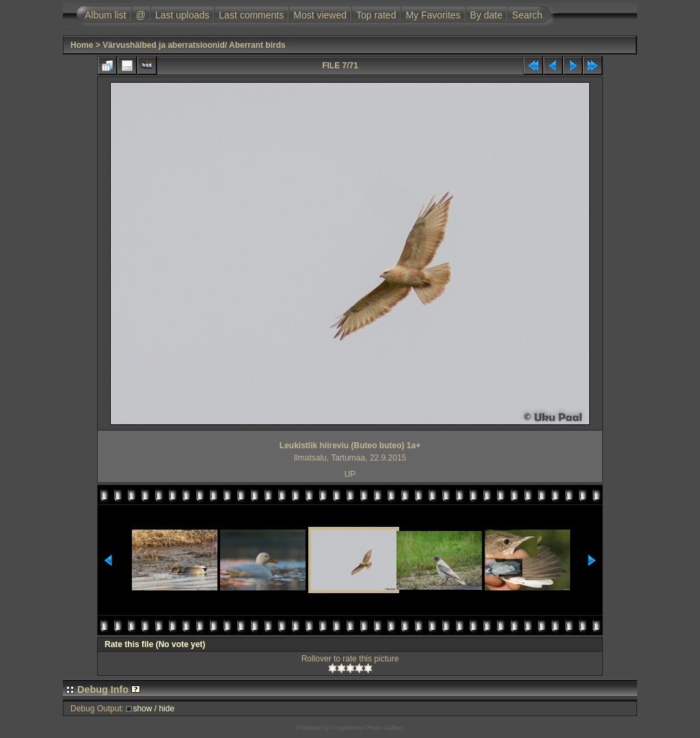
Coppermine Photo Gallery (367, 728)
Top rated (376, 15)
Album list (106, 15)
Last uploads (182, 15)
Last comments (251, 15)
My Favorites (433, 15)
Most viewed (320, 15)
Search (527, 15)
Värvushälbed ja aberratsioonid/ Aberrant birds (194, 45)
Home (82, 45)
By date (486, 15)
